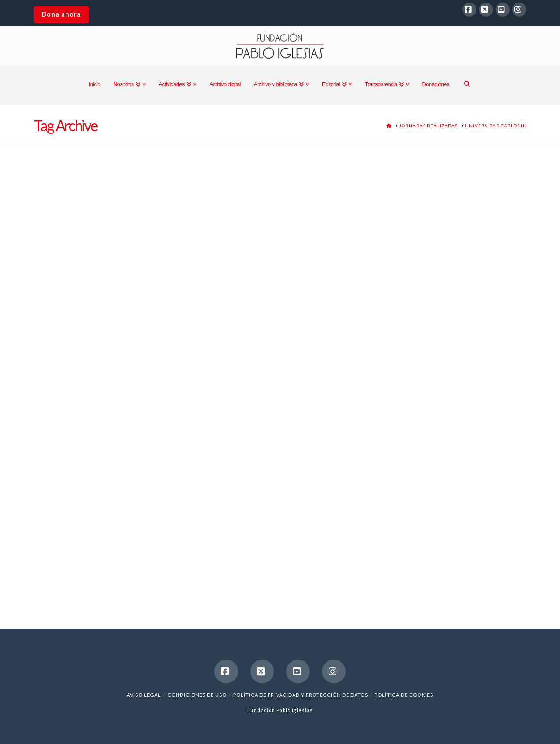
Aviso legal (144, 695)
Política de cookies (404, 695)
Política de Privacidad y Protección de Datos (301, 695)
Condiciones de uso (197, 695)
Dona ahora (61, 14)
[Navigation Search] (467, 85)
